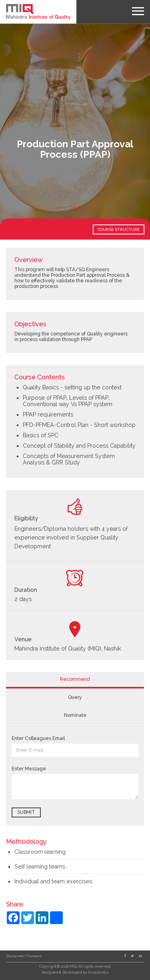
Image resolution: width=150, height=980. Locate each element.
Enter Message (29, 769)
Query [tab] (75, 697)
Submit (26, 812)
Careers (35, 956)
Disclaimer (16, 956)
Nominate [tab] (75, 715)
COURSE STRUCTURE (119, 229)
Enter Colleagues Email (38, 738)
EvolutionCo (98, 972)
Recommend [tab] (75, 679)
